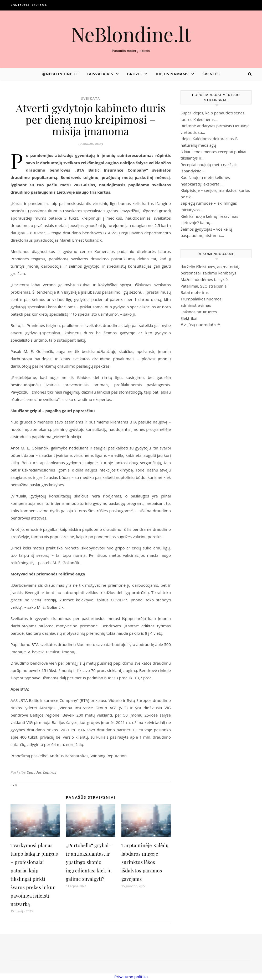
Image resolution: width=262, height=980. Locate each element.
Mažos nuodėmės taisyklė (204, 279)
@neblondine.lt (60, 74)
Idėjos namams (172, 74)
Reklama (39, 5)
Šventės (211, 74)
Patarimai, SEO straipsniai (204, 286)
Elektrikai (189, 318)
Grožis (135, 74)
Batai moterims (195, 292)
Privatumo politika (131, 977)
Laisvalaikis (100, 74)
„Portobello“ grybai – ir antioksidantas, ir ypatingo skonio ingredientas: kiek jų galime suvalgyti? (89, 862)
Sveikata (91, 99)
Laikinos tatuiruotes (199, 312)
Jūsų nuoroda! (200, 325)
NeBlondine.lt (131, 34)
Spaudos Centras (42, 772)
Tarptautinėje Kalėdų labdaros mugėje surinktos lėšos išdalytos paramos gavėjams (145, 862)
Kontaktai (20, 5)
